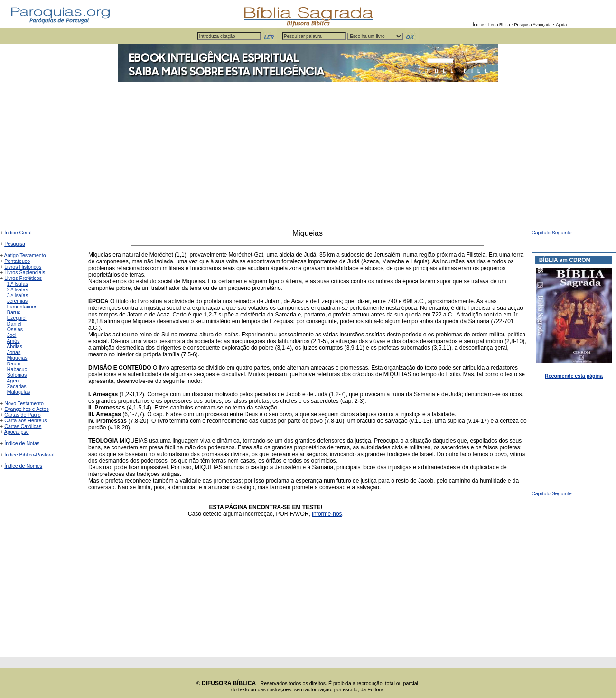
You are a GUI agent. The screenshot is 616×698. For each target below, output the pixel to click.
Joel (12, 335)
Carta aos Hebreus (25, 420)
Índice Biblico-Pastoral (29, 455)
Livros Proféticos (23, 278)
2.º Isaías (18, 289)
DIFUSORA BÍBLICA (229, 683)
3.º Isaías (18, 295)
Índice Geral (18, 233)
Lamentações (22, 307)
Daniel (14, 324)
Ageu (13, 381)
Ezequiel (17, 318)
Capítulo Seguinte (552, 233)
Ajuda (561, 25)
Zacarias (17, 386)
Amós (13, 341)
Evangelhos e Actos (27, 409)
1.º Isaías (18, 284)
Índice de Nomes (23, 466)
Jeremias (17, 301)
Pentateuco (17, 261)
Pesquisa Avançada (533, 25)
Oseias (15, 329)
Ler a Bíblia (499, 25)
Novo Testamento (24, 403)
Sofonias (17, 375)
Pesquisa (15, 244)
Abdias (14, 346)
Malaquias (19, 392)
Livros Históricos (23, 267)
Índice (478, 25)
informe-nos (327, 514)
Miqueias (17, 358)
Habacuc (17, 369)
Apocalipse (17, 432)
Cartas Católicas (23, 426)
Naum (14, 363)
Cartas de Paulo (22, 415)
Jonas (14, 352)
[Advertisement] (308, 158)
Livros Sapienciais (25, 272)
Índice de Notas (22, 443)
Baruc (14, 312)
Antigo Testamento (25, 255)
